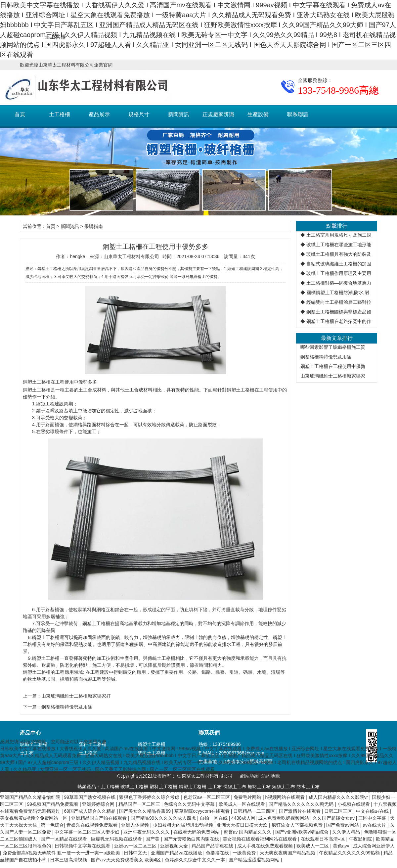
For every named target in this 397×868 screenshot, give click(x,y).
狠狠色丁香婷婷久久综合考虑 (150, 797)
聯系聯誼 (298, 114)
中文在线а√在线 (373, 811)
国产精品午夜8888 (60, 783)
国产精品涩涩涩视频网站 (255, 860)
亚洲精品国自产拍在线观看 (100, 818)
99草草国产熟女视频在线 (90, 797)
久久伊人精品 (347, 832)
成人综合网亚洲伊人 (374, 846)
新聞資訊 (179, 114)
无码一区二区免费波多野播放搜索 (207, 776)
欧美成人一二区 (313, 846)
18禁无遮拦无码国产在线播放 (69, 776)
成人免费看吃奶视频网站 (284, 818)
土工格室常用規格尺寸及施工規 (339, 235)
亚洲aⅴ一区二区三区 (136, 846)
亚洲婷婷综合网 (99, 804)
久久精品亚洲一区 (251, 790)
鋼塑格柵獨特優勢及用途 (326, 357)
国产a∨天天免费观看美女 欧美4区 (127, 860)
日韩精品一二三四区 (255, 811)
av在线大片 (375, 825)
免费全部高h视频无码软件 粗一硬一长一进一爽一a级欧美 (62, 853)
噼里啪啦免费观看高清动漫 (115, 790)
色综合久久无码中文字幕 (190, 804)
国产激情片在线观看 (300, 811)
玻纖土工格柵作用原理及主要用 (339, 273)
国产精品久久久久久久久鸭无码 (302, 804)
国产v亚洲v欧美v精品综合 (303, 832)
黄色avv (342, 846)
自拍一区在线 (214, 818)
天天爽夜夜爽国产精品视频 (288, 853)
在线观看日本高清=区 (324, 839)
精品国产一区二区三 (140, 804)
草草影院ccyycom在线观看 (202, 811)
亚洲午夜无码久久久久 (147, 832)
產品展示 (99, 114)
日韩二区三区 (339, 811)
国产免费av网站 (343, 825)
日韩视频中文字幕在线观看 (83, 846)
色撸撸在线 (218, 853)
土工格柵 (60, 114)
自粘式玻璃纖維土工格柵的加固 (339, 264)
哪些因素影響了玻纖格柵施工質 (333, 347)
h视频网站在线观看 (286, 797)
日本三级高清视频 (69, 860)
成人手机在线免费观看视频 (266, 846)
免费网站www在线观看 (294, 783)
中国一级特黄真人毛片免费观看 (136, 776)
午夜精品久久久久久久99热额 (350, 853)
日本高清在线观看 (249, 783)
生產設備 (258, 114)
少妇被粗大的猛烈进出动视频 (184, 825)
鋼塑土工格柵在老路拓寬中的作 (339, 321)
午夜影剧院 (361, 839)
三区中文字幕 (373, 818)
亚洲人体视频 (136, 825)
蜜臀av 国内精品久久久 (248, 832)
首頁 (20, 114)
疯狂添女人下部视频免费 (298, 825)
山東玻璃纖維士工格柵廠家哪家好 (76, 696)
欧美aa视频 (372, 776)
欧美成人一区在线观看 (243, 804)
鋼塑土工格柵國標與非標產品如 (339, 312)
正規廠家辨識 (218, 114)
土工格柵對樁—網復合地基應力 (339, 283)
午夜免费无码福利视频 (60, 790)
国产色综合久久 (17, 790)
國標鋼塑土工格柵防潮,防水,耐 (338, 293)
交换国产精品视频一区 (370, 790)
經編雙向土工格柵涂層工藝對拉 (339, 302)
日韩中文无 (136, 853)
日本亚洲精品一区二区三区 (273, 776)
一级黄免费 (245, 853)
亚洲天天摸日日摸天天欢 (243, 825)
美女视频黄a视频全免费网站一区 (34, 818)
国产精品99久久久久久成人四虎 (164, 818)
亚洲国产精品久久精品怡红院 (31, 797)
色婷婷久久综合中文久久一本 (196, 860)
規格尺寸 (139, 114)
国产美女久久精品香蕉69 (145, 811)
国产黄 (153, 839)
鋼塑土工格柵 (152, 744)
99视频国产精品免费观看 (53, 804)
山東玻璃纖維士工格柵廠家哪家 (333, 376)
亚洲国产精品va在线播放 (177, 853)
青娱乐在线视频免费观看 (93, 825)
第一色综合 (52, 825)
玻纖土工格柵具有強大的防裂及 (339, 254)
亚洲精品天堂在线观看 (372, 783)
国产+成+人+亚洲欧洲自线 (149, 783)
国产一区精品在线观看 (65, 839)
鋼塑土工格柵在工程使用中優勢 (333, 366)
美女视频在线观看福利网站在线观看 (260, 839)
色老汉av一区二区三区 (207, 797)
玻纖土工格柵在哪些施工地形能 (339, 245)
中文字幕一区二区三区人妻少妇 (88, 832)
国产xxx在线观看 (101, 783)
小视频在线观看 (354, 804)
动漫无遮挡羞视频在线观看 (201, 790)
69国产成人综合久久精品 (90, 811)
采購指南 (94, 226)
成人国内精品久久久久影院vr (339, 797)
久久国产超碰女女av (334, 818)
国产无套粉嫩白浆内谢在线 (192, 839)
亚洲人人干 (158, 790)
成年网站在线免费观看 (203, 783)
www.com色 (333, 783)
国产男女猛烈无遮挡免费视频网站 (308, 790)
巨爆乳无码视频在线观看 (117, 839)
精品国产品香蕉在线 (213, 846)
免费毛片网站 (248, 797)
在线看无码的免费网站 (197, 832)
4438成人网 (243, 818)
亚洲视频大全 (175, 846)
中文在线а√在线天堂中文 (330, 776)
